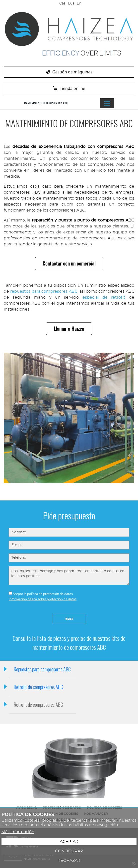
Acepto (18, 594)
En (79, 3)
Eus (71, 3)
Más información (18, 832)
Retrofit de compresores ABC (38, 687)
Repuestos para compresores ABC (42, 669)
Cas (62, 3)
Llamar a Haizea (69, 329)
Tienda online (69, 88)
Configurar (69, 851)
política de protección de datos (50, 594)
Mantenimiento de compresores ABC (46, 103)
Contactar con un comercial (69, 263)
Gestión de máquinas (69, 72)
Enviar (69, 619)
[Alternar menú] (107, 103)
